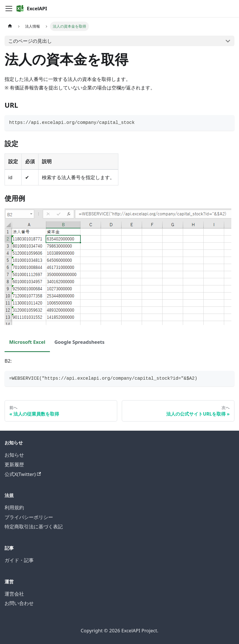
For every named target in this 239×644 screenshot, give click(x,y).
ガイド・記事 (19, 560)
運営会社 (14, 594)
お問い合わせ (19, 603)
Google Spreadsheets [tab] (80, 342)
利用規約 (14, 507)
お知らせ (14, 455)
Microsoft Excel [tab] (27, 342)
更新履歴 (14, 464)
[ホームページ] (10, 26)
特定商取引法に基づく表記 (34, 527)
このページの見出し (30, 41)
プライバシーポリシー (29, 517)
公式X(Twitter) (23, 474)
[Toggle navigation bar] (9, 9)
